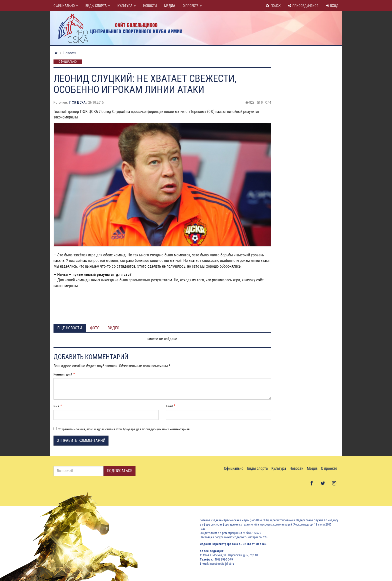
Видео (113, 328)
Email (169, 406)
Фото (95, 328)
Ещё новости (70, 328)
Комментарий (63, 374)
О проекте (192, 6)
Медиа (170, 6)
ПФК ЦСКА (77, 102)
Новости (150, 6)
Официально (66, 6)
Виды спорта (98, 6)
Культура (127, 6)
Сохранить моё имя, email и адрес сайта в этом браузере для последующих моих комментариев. (124, 429)
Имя (56, 406)
